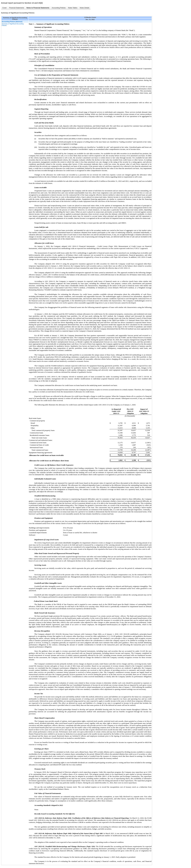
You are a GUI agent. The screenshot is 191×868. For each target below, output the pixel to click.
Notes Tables (73, 8)
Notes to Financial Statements (38, 8)
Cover (5, 8)
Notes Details (85, 8)
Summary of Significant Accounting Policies (13, 25)
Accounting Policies (59, 8)
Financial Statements (17, 8)
